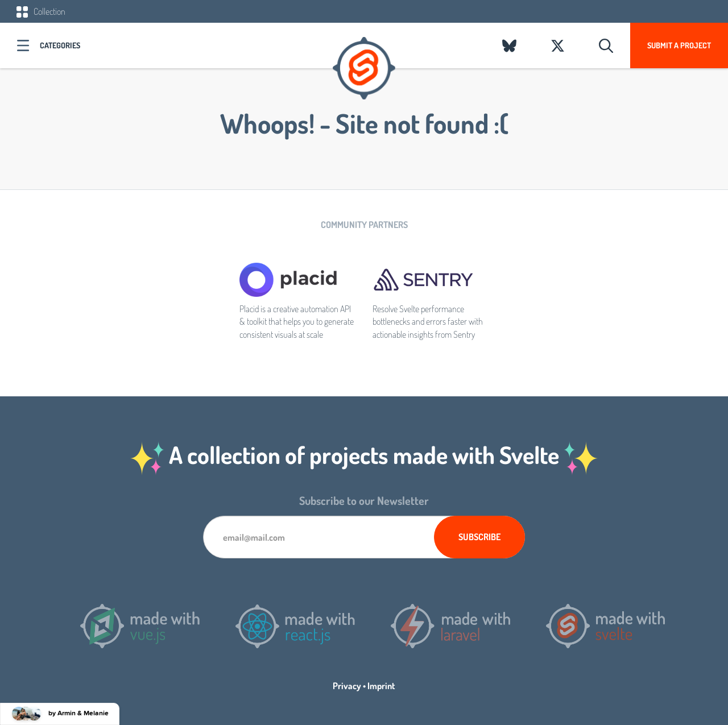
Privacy (347, 686)
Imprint (381, 686)
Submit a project (679, 45)
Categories (60, 45)
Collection (41, 11)
